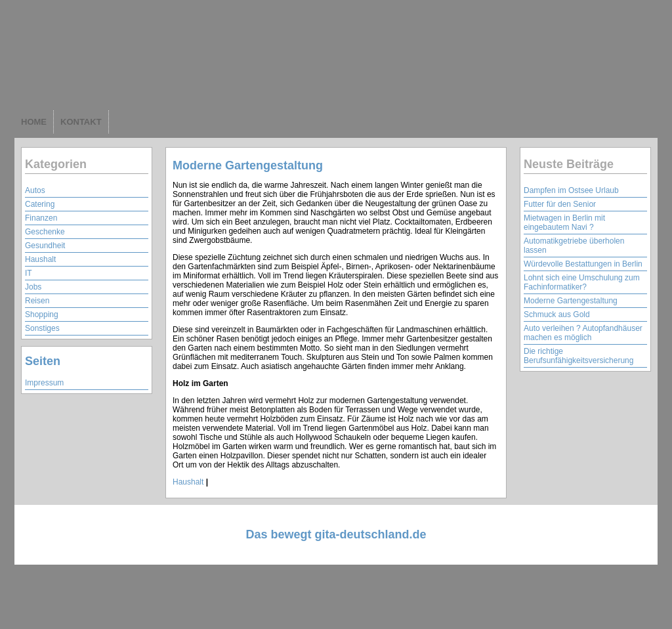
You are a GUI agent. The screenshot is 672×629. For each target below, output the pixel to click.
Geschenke (45, 232)
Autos (35, 190)
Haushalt (40, 259)
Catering (40, 204)
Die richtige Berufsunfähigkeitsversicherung (578, 356)
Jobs (33, 287)
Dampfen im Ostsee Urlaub (571, 190)
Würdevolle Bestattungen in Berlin (583, 264)
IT (29, 273)
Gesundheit (45, 246)
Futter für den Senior (560, 204)
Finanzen (41, 218)
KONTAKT (81, 122)
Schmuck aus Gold (557, 314)
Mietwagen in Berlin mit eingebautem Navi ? (564, 223)
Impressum (44, 383)
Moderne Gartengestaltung (248, 165)
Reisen (37, 301)
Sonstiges (42, 328)
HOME (34, 122)
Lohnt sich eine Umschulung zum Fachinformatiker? (582, 282)
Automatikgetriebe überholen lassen (574, 246)
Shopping (42, 314)
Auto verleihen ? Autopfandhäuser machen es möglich (583, 333)
